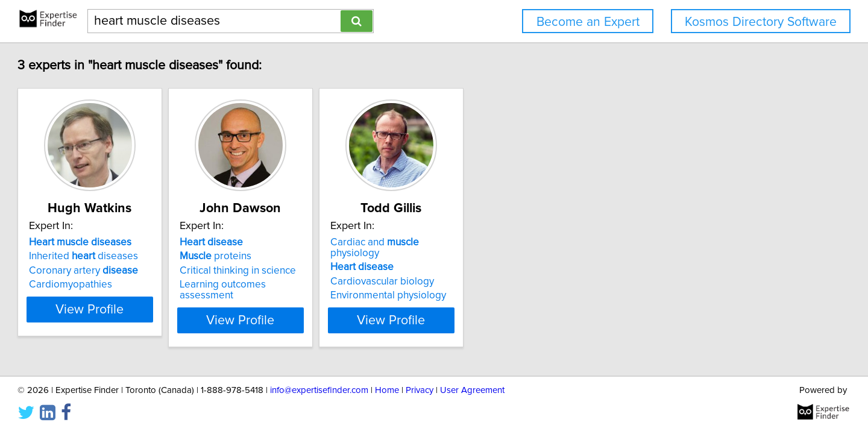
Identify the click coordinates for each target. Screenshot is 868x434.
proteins (300, 256)
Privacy (420, 390)
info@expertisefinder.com (319, 390)
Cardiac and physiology (515, 242)
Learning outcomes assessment (336, 285)
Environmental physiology (503, 285)
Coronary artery (138, 271)
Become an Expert (588, 22)
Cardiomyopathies (125, 285)
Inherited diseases (138, 256)
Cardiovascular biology (497, 271)
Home (387, 390)
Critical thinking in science (323, 271)
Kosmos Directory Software (761, 22)
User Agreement (472, 390)
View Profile (160, 309)
